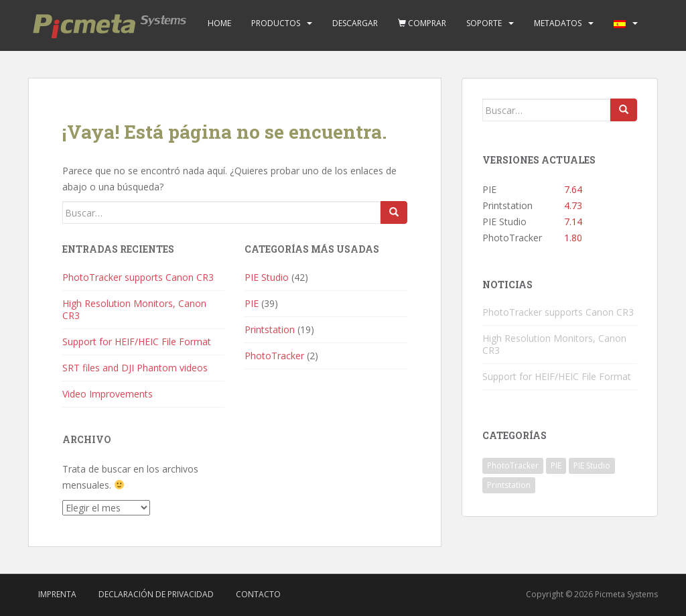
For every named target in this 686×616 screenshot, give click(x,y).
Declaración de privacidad (156, 594)
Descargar (355, 23)
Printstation (270, 329)
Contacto (258, 594)
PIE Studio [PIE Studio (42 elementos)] (592, 466)
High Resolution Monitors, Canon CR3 (134, 309)
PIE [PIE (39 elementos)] (556, 466)
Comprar (422, 23)
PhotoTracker (274, 356)
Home (219, 23)
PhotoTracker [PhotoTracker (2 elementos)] (513, 466)
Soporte (484, 23)
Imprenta (57, 594)
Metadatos (558, 23)
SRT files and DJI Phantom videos (135, 368)
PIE (252, 303)
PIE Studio (267, 277)
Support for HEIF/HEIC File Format (137, 342)
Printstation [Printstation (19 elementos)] (509, 485)
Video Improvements (108, 394)
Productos (276, 23)
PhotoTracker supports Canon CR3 (138, 277)
